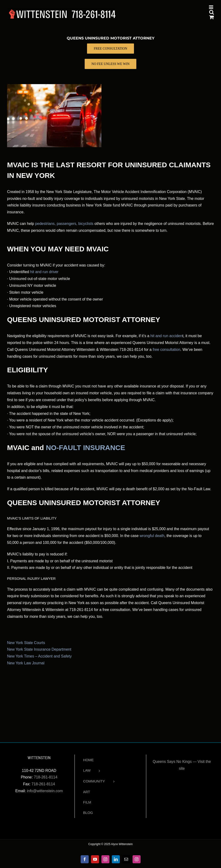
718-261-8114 (46, 777)
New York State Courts (26, 643)
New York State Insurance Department (39, 649)
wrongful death (152, 536)
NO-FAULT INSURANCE (85, 448)
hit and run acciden (166, 336)
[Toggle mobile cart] (212, 17)
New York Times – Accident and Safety (39, 656)
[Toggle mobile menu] (211, 7)
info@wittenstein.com (45, 791)
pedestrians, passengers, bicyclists (64, 224)
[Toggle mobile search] (212, 12)
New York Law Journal (26, 663)
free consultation (166, 350)
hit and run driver (44, 272)
